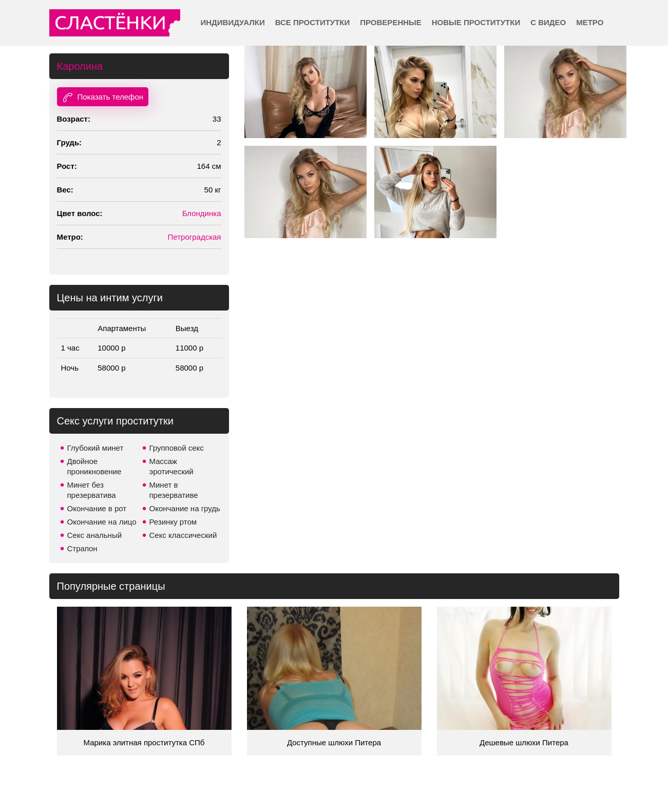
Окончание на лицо (102, 522)
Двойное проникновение (94, 466)
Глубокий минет (96, 448)
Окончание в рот (97, 508)
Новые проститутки (476, 22)
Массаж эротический (171, 466)
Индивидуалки (233, 22)
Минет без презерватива (92, 490)
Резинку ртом (173, 522)
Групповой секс (177, 448)
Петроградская (195, 237)
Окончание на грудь (185, 508)
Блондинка (202, 213)
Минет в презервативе (174, 490)
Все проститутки (313, 22)
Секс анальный (95, 535)
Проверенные (390, 22)
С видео (548, 22)
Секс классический (183, 535)
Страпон (82, 548)
